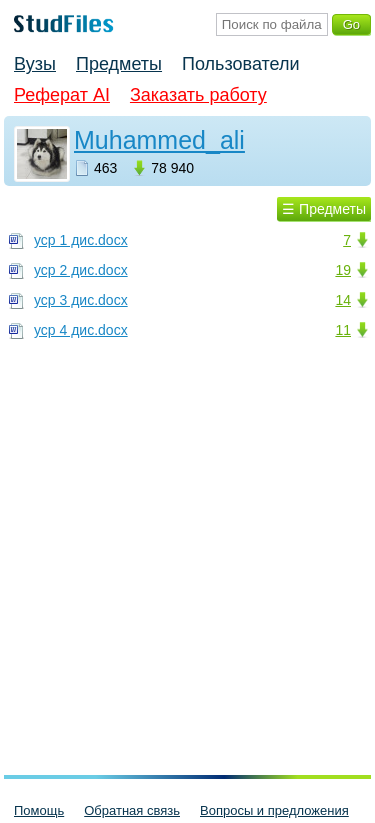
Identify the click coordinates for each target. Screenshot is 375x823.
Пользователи (240, 64)
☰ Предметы (324, 209)
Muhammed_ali (159, 140)
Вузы (35, 64)
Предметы (119, 64)
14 (343, 300)
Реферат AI (62, 95)
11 (343, 330)
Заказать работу (198, 95)
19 (343, 270)
